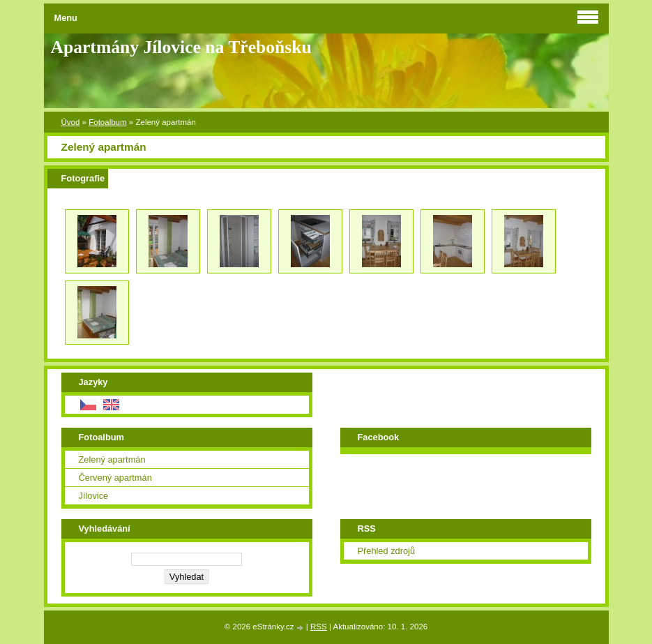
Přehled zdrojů (387, 551)
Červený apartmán (115, 478)
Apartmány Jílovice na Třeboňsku (181, 47)
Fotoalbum (107, 122)
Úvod (71, 122)
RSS (319, 627)
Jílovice (94, 496)
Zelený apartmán (112, 459)
